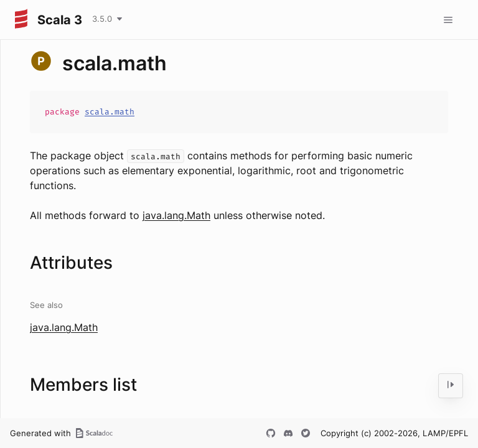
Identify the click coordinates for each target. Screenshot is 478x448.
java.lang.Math (176, 215)
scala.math (110, 112)
